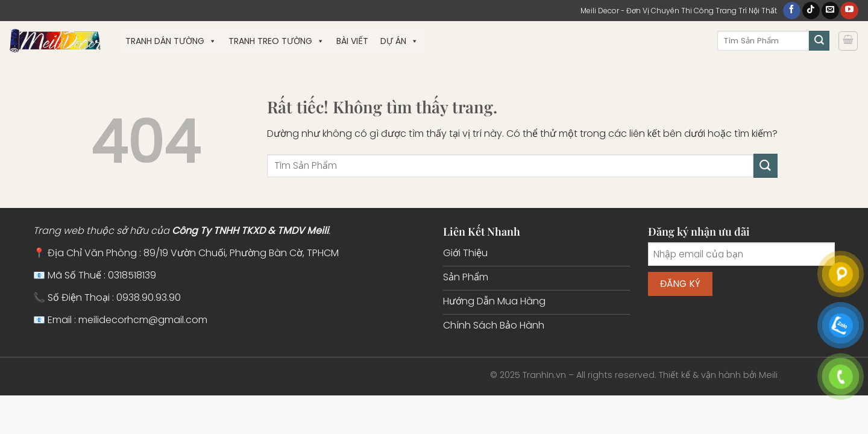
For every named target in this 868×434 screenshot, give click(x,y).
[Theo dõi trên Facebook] (792, 11)
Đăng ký (681, 284)
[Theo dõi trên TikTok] (811, 11)
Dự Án (399, 41)
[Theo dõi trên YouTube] (849, 11)
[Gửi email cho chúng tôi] (830, 11)
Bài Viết (352, 41)
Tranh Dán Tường (171, 41)
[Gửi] (819, 41)
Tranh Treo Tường (276, 41)
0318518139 (132, 275)
